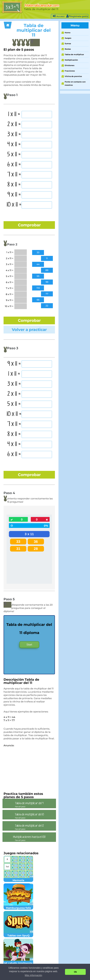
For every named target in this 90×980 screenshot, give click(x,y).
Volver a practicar (29, 330)
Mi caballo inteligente (18, 962)
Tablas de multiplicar (74, 54)
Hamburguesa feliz (18, 906)
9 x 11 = (14, 195)
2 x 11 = (14, 124)
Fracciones (70, 71)
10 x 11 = (14, 205)
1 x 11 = (14, 114)
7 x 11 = (14, 175)
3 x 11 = (14, 134)
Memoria (18, 879)
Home (68, 33)
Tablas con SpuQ (18, 934)
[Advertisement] (28, 768)
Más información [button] (33, 975)
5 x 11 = (14, 155)
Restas (68, 49)
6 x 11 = (14, 165)
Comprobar (29, 225)
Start (29, 645)
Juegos (68, 38)
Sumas (68, 44)
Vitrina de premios (73, 76)
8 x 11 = (14, 185)
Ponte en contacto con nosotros (75, 83)
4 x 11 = (14, 144)
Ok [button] (75, 972)
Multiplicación (71, 60)
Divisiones (69, 65)
